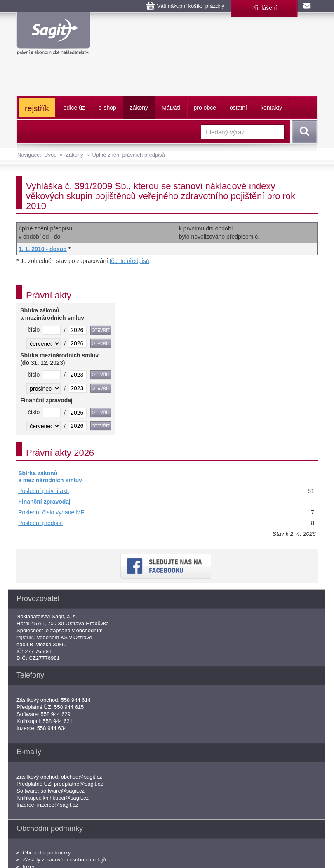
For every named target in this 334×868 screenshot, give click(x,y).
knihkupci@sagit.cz (66, 798)
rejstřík (37, 108)
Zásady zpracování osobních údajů (64, 860)
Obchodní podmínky (47, 853)
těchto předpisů (129, 261)
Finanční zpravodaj (44, 502)
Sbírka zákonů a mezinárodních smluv (50, 477)
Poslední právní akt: (44, 491)
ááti (171, 108)
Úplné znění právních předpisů (128, 155)
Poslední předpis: (40, 523)
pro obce (205, 108)
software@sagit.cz (63, 791)
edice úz (74, 108)
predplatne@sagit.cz (79, 784)
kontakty (271, 108)
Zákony (74, 155)
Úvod (50, 155)
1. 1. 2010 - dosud (43, 249)
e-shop (107, 108)
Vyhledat (303, 132)
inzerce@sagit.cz (58, 805)
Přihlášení (264, 8)
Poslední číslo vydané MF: (52, 512)
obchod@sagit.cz (82, 777)
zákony (139, 108)
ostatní (238, 108)
